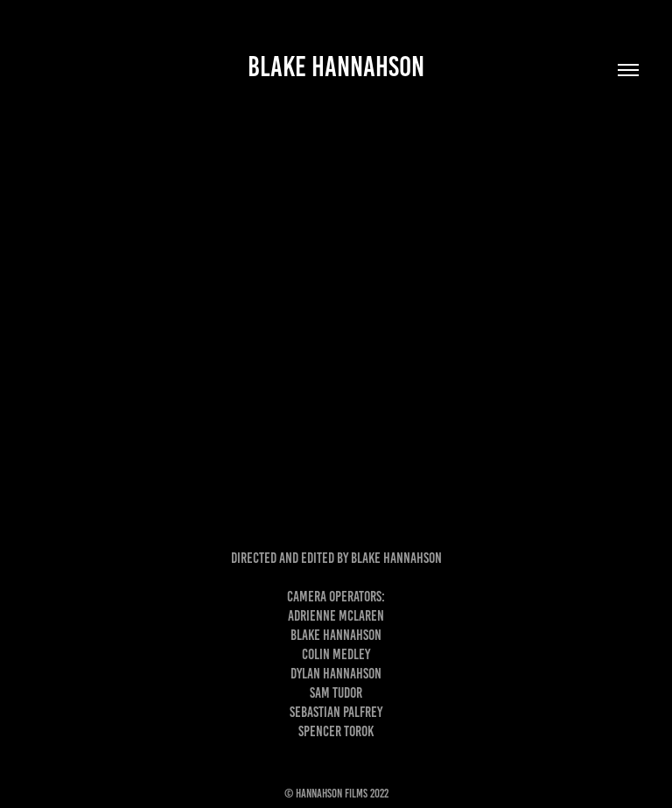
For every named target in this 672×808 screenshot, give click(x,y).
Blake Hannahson (336, 67)
